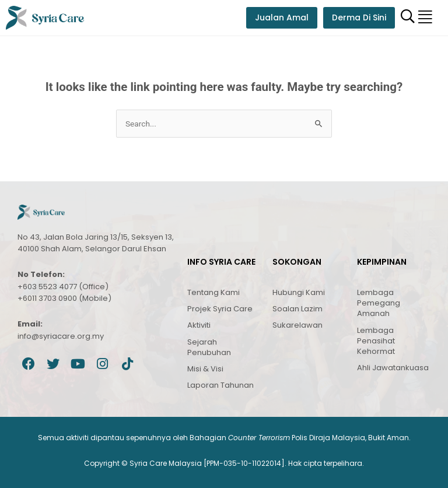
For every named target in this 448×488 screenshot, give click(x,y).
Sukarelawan (297, 325)
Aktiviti (199, 325)
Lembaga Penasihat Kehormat (376, 341)
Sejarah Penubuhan (209, 347)
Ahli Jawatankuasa (393, 368)
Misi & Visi (205, 369)
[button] (425, 18)
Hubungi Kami (299, 292)
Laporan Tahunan (220, 385)
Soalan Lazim (297, 309)
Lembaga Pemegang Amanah (379, 303)
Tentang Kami (213, 292)
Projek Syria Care (220, 309)
